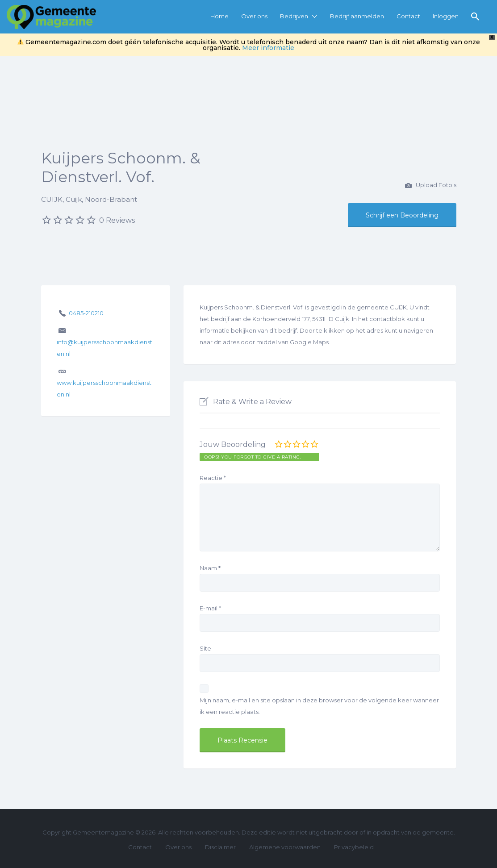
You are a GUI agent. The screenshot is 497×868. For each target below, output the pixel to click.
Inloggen (446, 16)
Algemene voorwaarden (285, 847)
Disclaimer (220, 847)
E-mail (210, 608)
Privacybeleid (354, 847)
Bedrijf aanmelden (357, 16)
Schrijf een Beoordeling (402, 215)
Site (205, 648)
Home (219, 16)
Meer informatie (268, 48)
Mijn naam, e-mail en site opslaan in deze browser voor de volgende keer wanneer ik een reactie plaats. (319, 706)
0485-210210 (86, 313)
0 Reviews (117, 220)
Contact (408, 16)
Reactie (213, 478)
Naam (210, 568)
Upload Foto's (431, 186)
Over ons (254, 16)
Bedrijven (294, 16)
